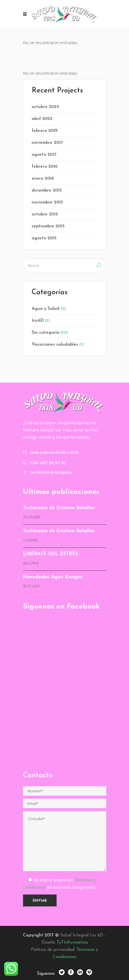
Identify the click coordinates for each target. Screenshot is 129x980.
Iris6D (38, 321)
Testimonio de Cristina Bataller (59, 508)
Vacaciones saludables (55, 345)
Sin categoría (45, 333)
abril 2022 (42, 119)
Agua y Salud (45, 309)
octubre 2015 (45, 214)
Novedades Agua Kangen (53, 577)
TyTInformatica (72, 943)
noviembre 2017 (47, 143)
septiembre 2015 (48, 226)
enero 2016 (43, 179)
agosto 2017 (44, 155)
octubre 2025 (45, 107)
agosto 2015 (44, 238)
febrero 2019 (45, 131)
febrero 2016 (45, 167)
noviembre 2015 (47, 202)
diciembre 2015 (47, 190)
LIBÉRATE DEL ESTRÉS (51, 554)
